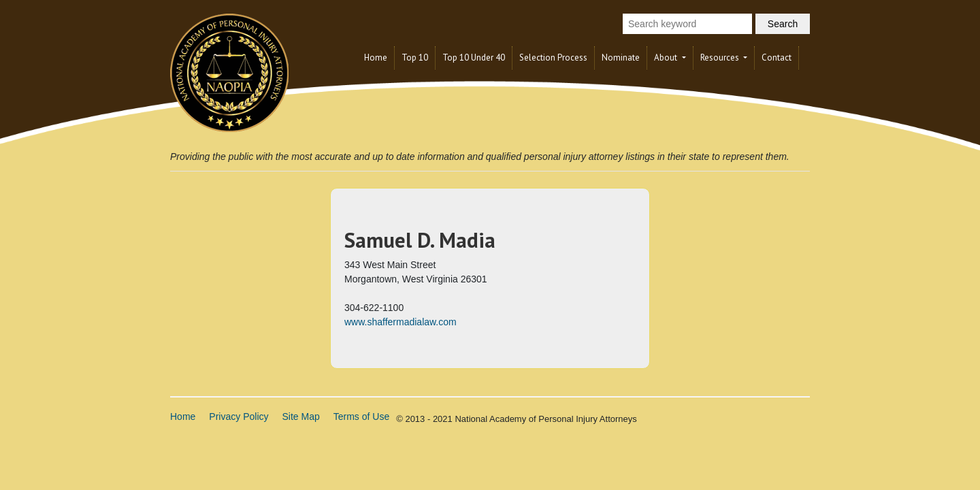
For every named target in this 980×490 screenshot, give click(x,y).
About (667, 58)
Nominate (621, 58)
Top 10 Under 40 (474, 58)
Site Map (301, 416)
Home (376, 58)
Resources (721, 58)
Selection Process (553, 58)
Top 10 (415, 58)
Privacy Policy (239, 416)
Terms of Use (361, 416)
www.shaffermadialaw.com (401, 322)
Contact (777, 58)
